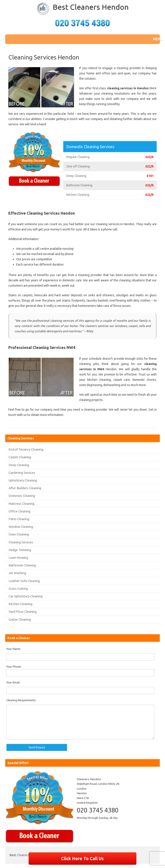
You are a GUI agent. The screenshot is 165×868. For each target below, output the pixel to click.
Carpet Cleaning (20, 457)
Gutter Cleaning (20, 619)
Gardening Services (22, 473)
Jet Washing (17, 573)
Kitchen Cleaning (20, 604)
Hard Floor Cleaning (23, 612)
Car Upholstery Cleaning (25, 596)
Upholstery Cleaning (23, 480)
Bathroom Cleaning (22, 565)
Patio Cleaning (19, 519)
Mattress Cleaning (21, 504)
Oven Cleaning (19, 534)
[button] (155, 39)
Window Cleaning (21, 527)
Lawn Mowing (18, 558)
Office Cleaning (19, 511)
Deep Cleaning (19, 465)
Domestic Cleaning (22, 496)
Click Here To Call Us (82, 858)
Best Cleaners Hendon (91, 7)
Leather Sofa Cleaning (24, 581)
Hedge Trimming (20, 550)
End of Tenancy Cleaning (26, 449)
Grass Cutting (18, 589)
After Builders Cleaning (25, 488)
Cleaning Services (21, 542)
